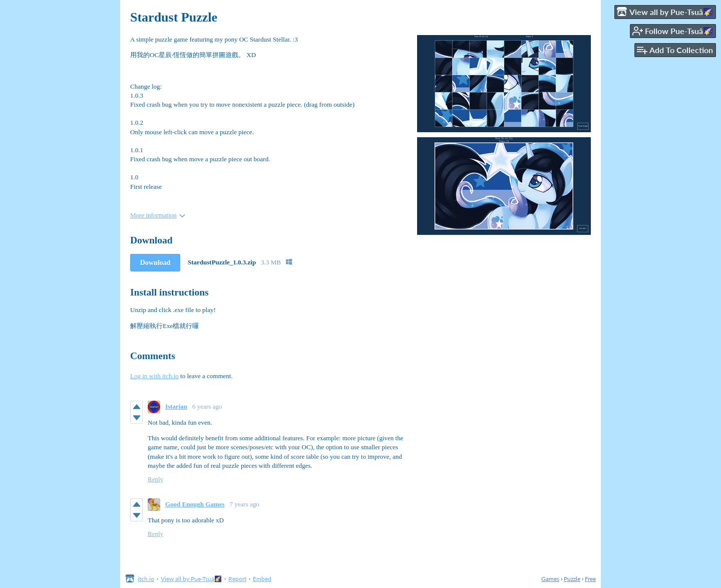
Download (155, 263)
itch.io (146, 579)
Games (550, 579)
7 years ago (244, 504)
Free (590, 579)
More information (158, 215)
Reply (155, 479)
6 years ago (207, 406)
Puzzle (572, 579)
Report (237, 579)
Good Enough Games (195, 504)
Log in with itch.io (154, 376)
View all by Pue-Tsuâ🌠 (191, 579)
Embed (262, 579)
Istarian (176, 406)
